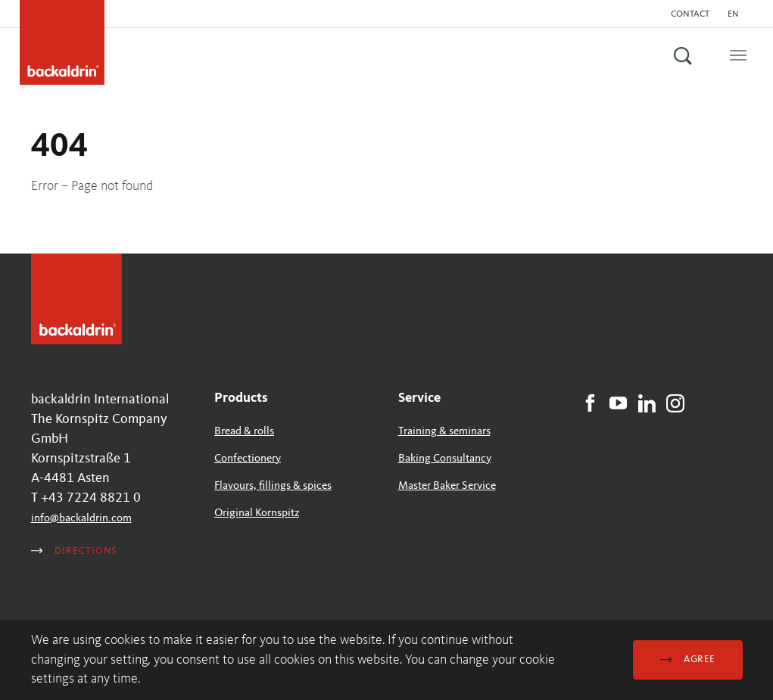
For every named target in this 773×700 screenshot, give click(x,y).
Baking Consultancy (445, 459)
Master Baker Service (447, 486)
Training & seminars (444, 432)
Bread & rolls (244, 432)
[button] (737, 14)
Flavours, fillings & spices (273, 486)
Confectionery (248, 459)
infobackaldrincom (81, 519)
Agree (687, 660)
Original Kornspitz (257, 513)
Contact (690, 14)
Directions (74, 551)
